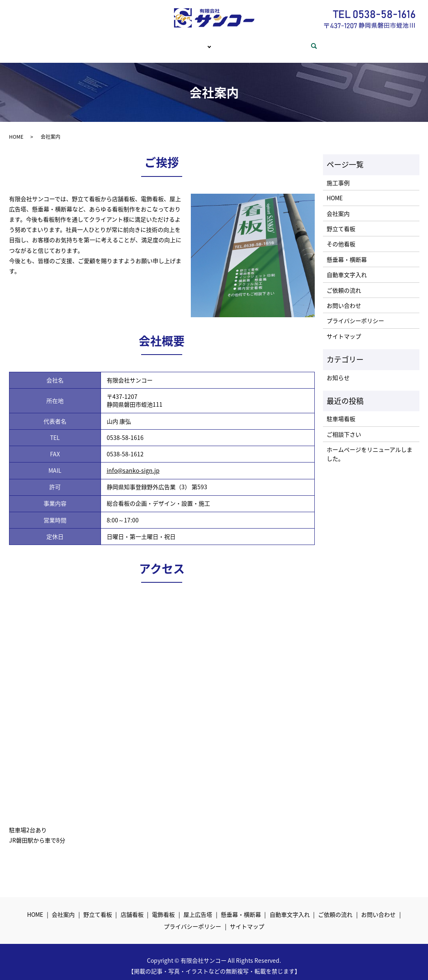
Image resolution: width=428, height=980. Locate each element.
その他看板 (341, 236)
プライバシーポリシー (355, 313)
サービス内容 (191, 42)
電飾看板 (163, 907)
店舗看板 (132, 907)
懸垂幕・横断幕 (347, 252)
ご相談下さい (344, 426)
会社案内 (145, 42)
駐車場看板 (341, 411)
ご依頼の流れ (242, 42)
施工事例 (338, 175)
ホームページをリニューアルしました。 (370, 446)
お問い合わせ (293, 42)
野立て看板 (341, 221)
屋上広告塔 (198, 907)
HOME (108, 42)
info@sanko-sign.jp (133, 463)
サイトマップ (344, 328)
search (332, 42)
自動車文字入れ (347, 267)
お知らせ (338, 370)
